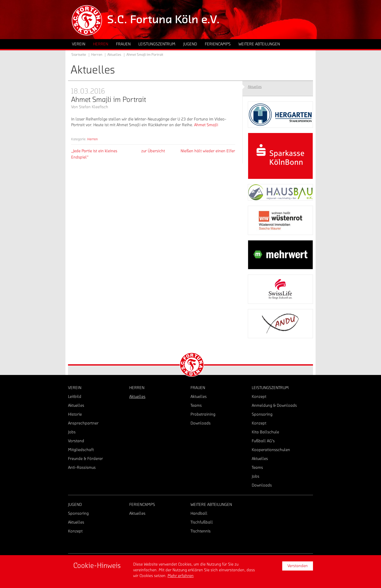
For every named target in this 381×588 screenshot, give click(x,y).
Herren (93, 139)
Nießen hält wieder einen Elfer (208, 151)
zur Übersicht (153, 151)
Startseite (79, 55)
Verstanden (298, 566)
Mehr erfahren (181, 576)
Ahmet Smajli (206, 125)
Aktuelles (114, 55)
